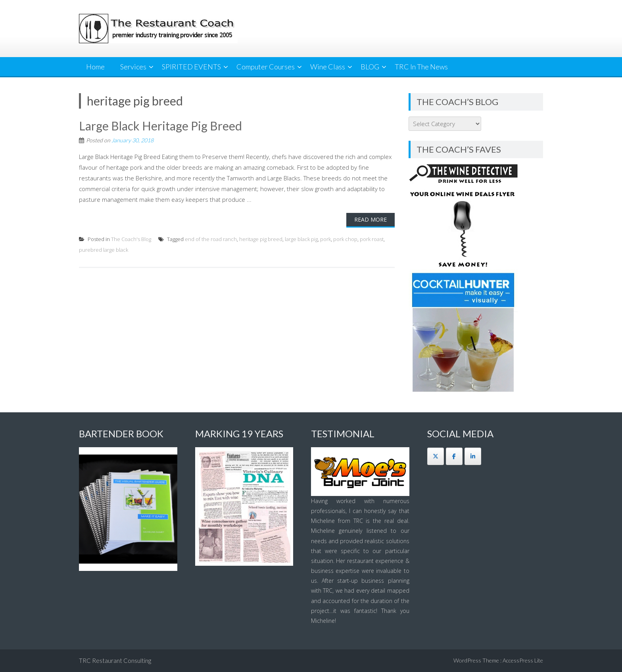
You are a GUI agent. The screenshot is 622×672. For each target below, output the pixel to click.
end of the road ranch (211, 239)
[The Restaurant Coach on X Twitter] (436, 456)
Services (133, 67)
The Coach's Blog (131, 239)
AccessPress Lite (523, 660)
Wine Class (328, 67)
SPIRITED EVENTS (191, 67)
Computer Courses (266, 67)
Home (95, 67)
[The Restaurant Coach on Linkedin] (473, 456)
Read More (371, 219)
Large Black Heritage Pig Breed (160, 126)
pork (325, 239)
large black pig (301, 239)
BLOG (370, 67)
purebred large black (104, 250)
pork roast (372, 239)
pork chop (345, 239)
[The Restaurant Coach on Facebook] (454, 456)
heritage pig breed (261, 239)
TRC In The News (421, 67)
